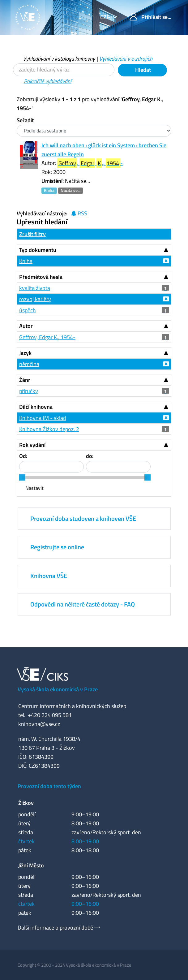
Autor (26, 326)
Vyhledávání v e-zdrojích (126, 59)
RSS (79, 213)
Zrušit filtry (32, 234)
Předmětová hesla (41, 277)
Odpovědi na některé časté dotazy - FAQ (83, 604)
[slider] (22, 477)
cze (105, 17)
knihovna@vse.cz (39, 724)
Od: (23, 456)
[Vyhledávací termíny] (64, 70)
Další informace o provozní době (55, 928)
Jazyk (25, 353)
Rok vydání (32, 445)
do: (90, 456)
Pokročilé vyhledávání (48, 81)
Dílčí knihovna (36, 407)
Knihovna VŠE (49, 576)
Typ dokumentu (38, 250)
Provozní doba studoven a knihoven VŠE (83, 518)
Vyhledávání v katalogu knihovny (59, 59)
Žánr (25, 380)
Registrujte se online (57, 547)
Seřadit (25, 120)
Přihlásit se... (150, 17)
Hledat (142, 70)
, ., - (90, 163)
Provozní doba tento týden (49, 786)
